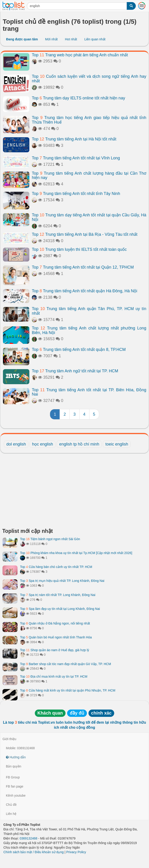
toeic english (117, 444)
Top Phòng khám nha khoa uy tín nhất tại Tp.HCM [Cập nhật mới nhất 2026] (76, 553)
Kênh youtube (16, 795)
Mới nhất (51, 39)
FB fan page (15, 786)
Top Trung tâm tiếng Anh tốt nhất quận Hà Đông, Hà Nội (85, 291)
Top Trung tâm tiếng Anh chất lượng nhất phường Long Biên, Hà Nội (89, 330)
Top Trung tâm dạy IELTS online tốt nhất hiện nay (78, 98)
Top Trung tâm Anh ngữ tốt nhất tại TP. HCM (75, 371)
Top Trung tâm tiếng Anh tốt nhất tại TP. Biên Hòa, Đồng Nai (89, 392)
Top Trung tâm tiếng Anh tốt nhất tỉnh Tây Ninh (76, 194)
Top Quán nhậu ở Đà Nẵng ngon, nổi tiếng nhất (55, 623)
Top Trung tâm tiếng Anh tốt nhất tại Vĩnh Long (76, 158)
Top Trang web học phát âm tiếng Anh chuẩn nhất (80, 55)
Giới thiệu (9, 739)
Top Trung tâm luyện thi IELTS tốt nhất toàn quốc (79, 249)
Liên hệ (11, 814)
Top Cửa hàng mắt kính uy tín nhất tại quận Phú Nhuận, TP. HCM (68, 690)
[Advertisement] (74, 492)
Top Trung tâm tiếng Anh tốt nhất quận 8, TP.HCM (79, 350)
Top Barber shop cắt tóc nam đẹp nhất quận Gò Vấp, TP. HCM (66, 664)
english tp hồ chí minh (79, 444)
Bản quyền (14, 766)
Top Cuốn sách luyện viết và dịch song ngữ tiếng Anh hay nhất (89, 79)
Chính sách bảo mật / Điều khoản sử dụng (34, 852)
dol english (16, 444)
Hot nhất (71, 39)
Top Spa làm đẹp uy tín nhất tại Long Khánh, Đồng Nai (60, 609)
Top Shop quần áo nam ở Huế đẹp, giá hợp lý (55, 650)
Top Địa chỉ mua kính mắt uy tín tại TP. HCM (54, 676)
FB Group (13, 777)
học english (43, 444)
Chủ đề (11, 805)
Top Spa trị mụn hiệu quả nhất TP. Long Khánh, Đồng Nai (62, 581)
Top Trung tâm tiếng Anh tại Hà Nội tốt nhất (74, 139)
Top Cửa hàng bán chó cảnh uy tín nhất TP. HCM (56, 567)
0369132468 (28, 838)
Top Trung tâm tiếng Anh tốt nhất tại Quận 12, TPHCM (83, 267)
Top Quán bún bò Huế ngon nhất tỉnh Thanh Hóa (56, 637)
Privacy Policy (76, 852)
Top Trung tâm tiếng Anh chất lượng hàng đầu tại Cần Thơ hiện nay (89, 176)
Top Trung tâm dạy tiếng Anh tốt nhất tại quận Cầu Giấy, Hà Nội (89, 217)
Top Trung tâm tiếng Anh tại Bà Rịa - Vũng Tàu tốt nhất (85, 234)
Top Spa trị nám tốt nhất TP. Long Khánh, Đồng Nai (58, 595)
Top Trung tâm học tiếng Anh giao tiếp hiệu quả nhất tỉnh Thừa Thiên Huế (89, 120)
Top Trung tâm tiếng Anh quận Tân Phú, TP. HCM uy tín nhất (89, 311)
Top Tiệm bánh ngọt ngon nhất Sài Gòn (50, 539)
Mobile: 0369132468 (20, 748)
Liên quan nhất (95, 39)
